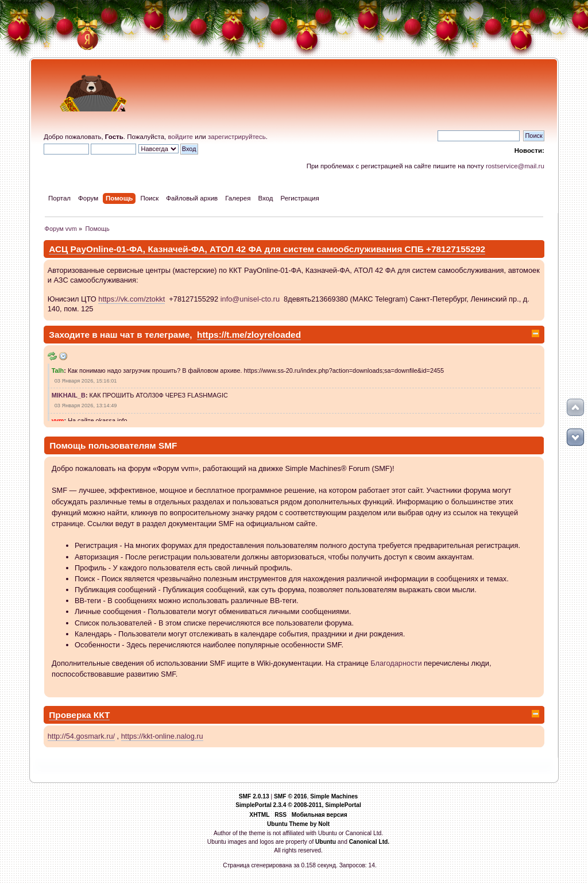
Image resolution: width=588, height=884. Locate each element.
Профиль (90, 568)
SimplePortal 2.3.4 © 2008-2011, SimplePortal (298, 805)
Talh (58, 370)
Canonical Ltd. (370, 842)
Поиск (85, 579)
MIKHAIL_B (69, 395)
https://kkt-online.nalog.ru (162, 736)
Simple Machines (334, 796)
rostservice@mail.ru (515, 166)
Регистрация (96, 545)
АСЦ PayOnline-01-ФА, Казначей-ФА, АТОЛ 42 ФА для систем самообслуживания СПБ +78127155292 (267, 249)
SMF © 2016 (291, 796)
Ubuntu (326, 842)
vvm (58, 420)
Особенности (97, 645)
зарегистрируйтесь (237, 137)
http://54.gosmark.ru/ (81, 736)
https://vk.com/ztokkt (131, 299)
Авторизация (97, 557)
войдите (180, 137)
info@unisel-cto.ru (250, 299)
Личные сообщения (108, 611)
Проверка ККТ (79, 715)
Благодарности (396, 663)
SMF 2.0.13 (254, 796)
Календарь (93, 634)
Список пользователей (113, 623)
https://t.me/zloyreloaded (249, 335)
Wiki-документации (289, 663)
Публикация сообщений (115, 590)
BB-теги (88, 601)
